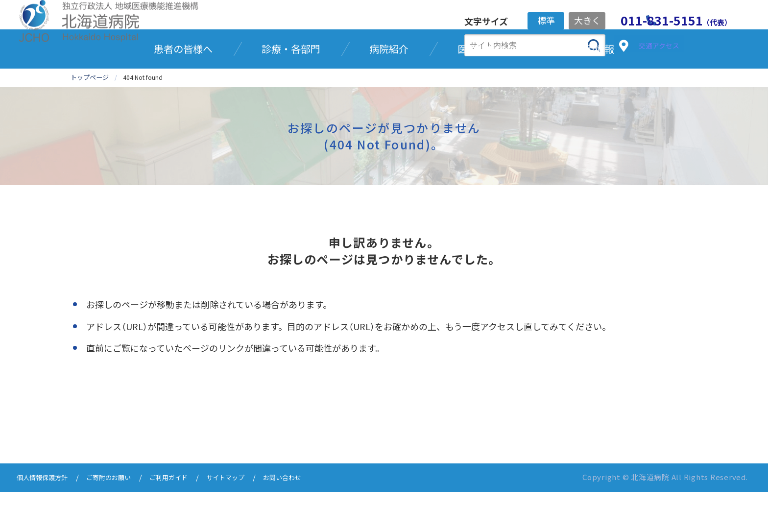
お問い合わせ (312, 519)
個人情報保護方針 (46, 519)
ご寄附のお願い (120, 519)
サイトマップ (249, 519)
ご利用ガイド (186, 519)
